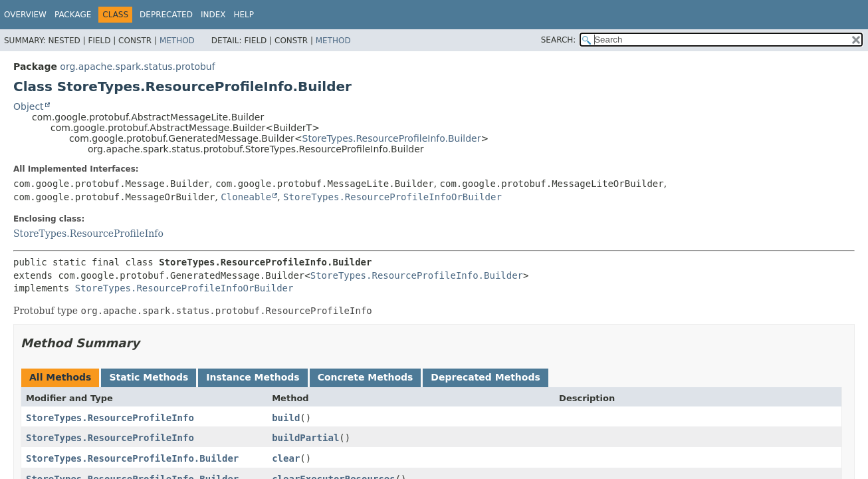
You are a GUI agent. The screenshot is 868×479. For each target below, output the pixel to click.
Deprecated (166, 15)
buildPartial (305, 438)
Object (29, 106)
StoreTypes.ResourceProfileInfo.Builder (392, 138)
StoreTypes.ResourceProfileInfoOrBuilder (392, 197)
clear (286, 458)
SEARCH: (559, 40)
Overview (25, 15)
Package (73, 15)
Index (213, 15)
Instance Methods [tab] (253, 377)
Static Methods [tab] (149, 377)
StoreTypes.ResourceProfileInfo (88, 234)
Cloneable (246, 197)
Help (244, 15)
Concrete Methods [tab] (366, 377)
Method (177, 41)
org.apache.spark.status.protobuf (137, 67)
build (286, 418)
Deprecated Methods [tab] (485, 377)
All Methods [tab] (60, 377)
